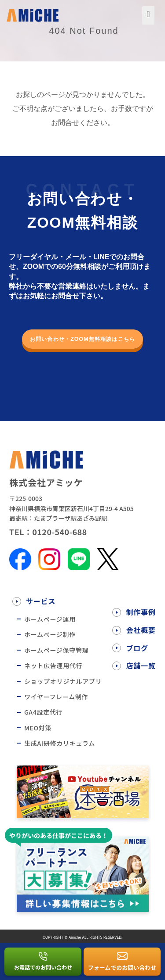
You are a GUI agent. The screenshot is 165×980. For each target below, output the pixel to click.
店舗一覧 (141, 665)
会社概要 (141, 630)
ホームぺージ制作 (50, 634)
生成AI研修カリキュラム (60, 743)
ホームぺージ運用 (50, 619)
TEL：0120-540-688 (48, 532)
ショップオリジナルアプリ (63, 681)
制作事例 (141, 612)
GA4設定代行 (43, 712)
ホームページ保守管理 (56, 650)
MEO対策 (38, 728)
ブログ (137, 648)
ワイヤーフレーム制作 (56, 697)
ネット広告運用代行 (53, 665)
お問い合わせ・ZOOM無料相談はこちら (82, 339)
